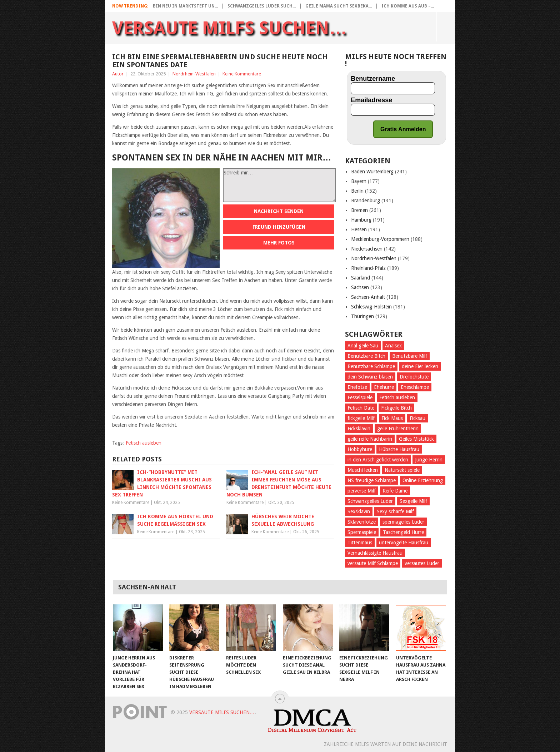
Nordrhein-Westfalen (194, 74)
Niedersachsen (367, 249)
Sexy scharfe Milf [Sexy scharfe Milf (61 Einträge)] (395, 511)
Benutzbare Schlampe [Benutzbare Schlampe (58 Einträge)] (371, 366)
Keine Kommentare (242, 74)
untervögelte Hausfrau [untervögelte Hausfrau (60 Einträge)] (404, 543)
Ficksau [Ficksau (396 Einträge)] (417, 418)
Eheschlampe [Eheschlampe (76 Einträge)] (415, 387)
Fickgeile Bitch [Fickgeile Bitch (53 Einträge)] (396, 408)
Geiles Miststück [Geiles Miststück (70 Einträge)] (416, 439)
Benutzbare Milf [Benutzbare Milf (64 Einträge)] (410, 356)
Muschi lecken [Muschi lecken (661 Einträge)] (363, 470)
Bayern (359, 181)
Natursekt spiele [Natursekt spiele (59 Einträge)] (402, 470)
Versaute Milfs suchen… (230, 28)
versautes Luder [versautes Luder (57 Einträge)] (422, 563)
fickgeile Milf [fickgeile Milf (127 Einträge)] (361, 418)
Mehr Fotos (279, 243)
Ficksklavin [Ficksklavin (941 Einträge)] (359, 429)
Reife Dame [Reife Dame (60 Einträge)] (395, 491)
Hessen (359, 229)
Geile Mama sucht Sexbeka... (339, 6)
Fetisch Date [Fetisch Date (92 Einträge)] (361, 408)
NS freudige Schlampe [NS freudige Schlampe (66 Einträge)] (372, 480)
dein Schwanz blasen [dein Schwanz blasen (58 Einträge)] (370, 377)
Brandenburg (366, 201)
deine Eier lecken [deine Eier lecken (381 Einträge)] (420, 366)
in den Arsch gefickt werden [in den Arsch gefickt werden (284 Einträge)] (378, 460)
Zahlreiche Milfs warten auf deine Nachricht (386, 744)
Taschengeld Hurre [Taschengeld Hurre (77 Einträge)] (403, 532)
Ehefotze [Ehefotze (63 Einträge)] (357, 387)
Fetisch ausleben (144, 443)
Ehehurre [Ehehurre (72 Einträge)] (384, 387)
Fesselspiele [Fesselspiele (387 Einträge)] (360, 397)
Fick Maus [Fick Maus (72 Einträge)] (392, 418)
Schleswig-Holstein (371, 307)
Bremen (359, 210)
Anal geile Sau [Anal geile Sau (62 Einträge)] (363, 346)
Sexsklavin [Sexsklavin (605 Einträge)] (359, 511)
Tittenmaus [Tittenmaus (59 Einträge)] (360, 543)
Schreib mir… (279, 185)
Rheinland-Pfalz (368, 268)
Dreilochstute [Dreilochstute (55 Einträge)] (414, 377)
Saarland (361, 278)
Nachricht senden (279, 211)
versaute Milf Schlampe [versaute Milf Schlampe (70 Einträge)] (373, 563)
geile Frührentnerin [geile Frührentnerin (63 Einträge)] (398, 429)
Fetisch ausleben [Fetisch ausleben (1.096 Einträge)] (397, 397)
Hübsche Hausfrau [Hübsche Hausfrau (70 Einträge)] (399, 449)
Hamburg (361, 220)
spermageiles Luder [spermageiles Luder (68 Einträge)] (403, 522)
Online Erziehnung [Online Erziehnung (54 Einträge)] (423, 480)
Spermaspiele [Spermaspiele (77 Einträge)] (362, 532)
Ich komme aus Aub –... (408, 6)
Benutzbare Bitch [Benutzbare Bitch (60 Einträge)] (366, 356)
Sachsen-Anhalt (368, 297)
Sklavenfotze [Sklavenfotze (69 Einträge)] (362, 522)
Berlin (357, 191)
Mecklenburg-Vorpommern (380, 239)
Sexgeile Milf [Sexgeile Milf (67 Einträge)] (413, 501)
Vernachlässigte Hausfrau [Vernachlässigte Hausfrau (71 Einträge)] (375, 553)
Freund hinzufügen (279, 227)
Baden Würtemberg (372, 172)
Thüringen (362, 316)
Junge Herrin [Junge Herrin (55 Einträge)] (429, 460)
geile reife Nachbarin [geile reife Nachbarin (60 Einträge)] (370, 439)
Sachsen (360, 287)
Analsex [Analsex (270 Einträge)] (393, 346)
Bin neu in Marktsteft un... (185, 6)
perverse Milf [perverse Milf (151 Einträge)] (362, 491)
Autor (118, 74)
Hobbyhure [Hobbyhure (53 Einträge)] (360, 449)
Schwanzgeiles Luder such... (262, 6)
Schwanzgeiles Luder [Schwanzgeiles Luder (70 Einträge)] (370, 501)
